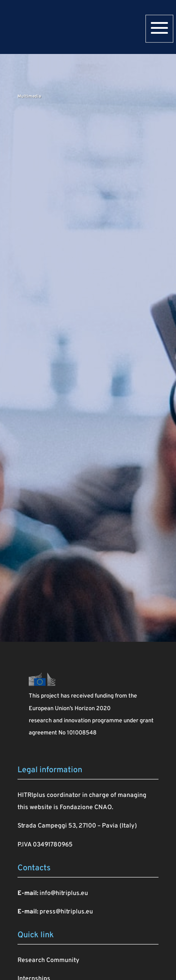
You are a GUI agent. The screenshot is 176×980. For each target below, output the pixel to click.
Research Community (48, 960)
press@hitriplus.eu (66, 912)
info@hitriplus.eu (64, 893)
